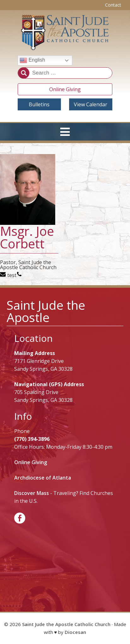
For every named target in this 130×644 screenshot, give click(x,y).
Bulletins (39, 104)
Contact (113, 5)
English (32, 60)
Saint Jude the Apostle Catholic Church (66, 624)
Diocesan (75, 632)
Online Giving (65, 89)
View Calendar (91, 104)
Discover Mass (32, 493)
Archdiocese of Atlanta (43, 478)
